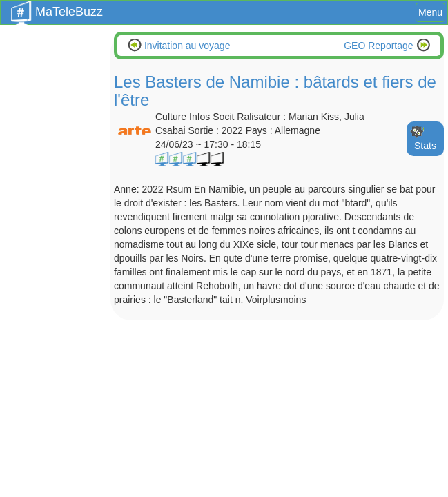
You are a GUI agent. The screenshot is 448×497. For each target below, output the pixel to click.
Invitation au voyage (186, 46)
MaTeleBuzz (57, 8)
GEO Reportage (380, 46)
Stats (425, 146)
